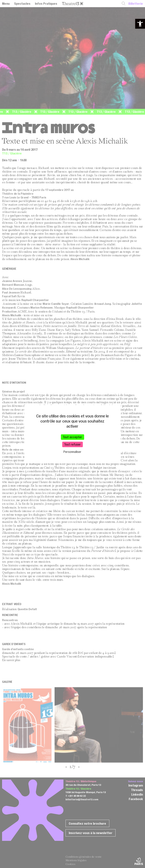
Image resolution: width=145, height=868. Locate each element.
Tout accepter (72, 437)
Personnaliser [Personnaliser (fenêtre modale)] (72, 452)
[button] (140, 24)
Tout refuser (72, 444)
